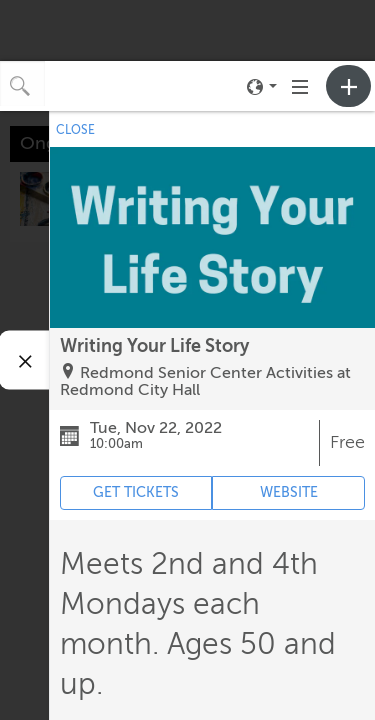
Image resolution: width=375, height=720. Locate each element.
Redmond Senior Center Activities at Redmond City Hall (205, 382)
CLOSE (75, 130)
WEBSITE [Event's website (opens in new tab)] (289, 492)
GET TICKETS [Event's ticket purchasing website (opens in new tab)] (136, 492)
